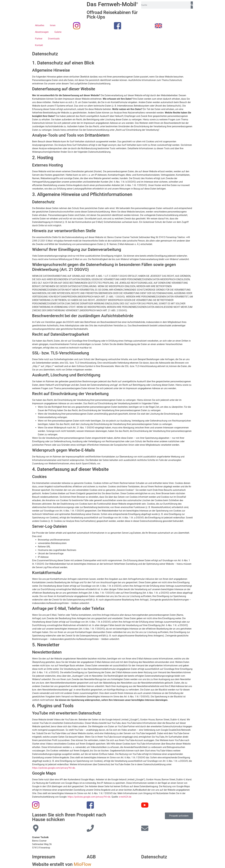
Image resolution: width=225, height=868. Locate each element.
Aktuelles (40, 25)
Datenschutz (154, 857)
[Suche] (192, 5)
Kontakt (39, 45)
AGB (91, 857)
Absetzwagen (42, 32)
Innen (53, 25)
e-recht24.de (125, 797)
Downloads (54, 39)
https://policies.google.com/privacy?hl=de (54, 768)
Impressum (44, 857)
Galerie (58, 32)
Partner (39, 39)
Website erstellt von (62, 864)
